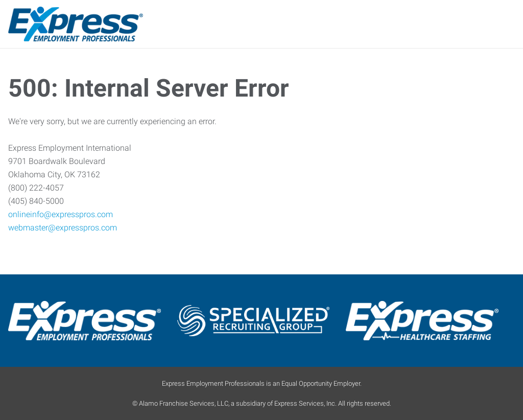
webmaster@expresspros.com (63, 228)
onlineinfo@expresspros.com (61, 214)
